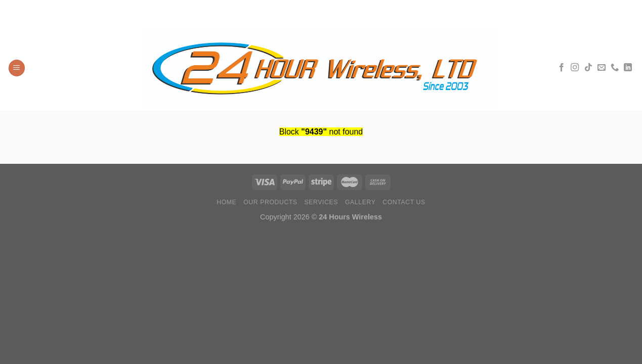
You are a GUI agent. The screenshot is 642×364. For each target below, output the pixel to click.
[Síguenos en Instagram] (575, 68)
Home (226, 202)
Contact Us (404, 202)
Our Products (270, 202)
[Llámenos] (615, 68)
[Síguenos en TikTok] (588, 68)
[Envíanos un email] (602, 68)
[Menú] (17, 68)
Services (322, 202)
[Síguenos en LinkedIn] (628, 68)
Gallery (360, 202)
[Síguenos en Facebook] (562, 68)
